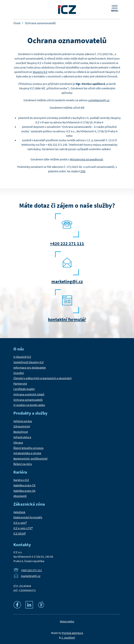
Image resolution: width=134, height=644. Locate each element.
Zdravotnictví (22, 426)
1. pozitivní (68, 637)
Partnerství (20, 383)
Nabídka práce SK (24, 491)
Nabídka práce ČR (24, 485)
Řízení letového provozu (28, 448)
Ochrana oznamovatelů (28, 400)
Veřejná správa (23, 421)
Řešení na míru (23, 464)
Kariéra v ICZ (21, 480)
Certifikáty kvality (24, 389)
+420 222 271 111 (67, 243)
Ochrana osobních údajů (29, 394)
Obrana (18, 442)
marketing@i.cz (67, 281)
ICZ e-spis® (20, 523)
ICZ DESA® (20, 533)
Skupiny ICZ (40, 72)
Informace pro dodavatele (30, 367)
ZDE (83, 171)
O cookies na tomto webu (29, 405)
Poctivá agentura (72, 633)
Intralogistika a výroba (27, 453)
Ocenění (19, 373)
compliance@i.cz (99, 100)
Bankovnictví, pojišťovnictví (30, 458)
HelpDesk (19, 512)
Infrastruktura (22, 437)
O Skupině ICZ (22, 357)
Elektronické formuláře (28, 517)
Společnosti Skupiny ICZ (29, 362)
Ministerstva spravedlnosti (86, 159)
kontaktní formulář (67, 319)
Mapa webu (67, 621)
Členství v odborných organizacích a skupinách (43, 378)
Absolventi (20, 496)
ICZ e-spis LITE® (23, 528)
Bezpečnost (21, 432)
